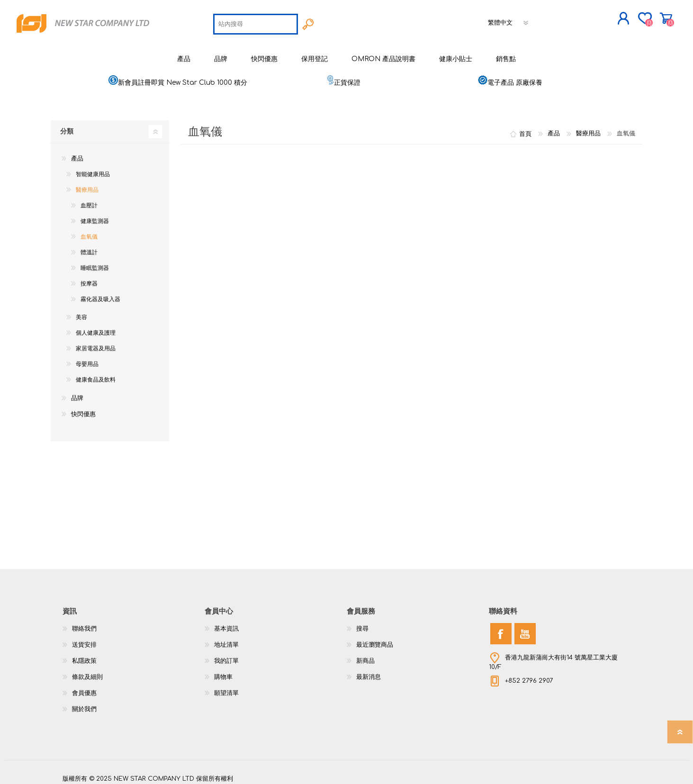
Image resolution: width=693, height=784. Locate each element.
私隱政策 (84, 656)
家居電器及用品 (96, 344)
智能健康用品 (93, 169)
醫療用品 (87, 185)
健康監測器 (95, 216)
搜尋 (362, 624)
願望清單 (226, 688)
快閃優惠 (83, 410)
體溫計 (89, 248)
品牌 (77, 393)
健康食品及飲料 (96, 375)
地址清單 (226, 640)
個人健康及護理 (96, 328)
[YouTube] (525, 629)
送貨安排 (84, 640)
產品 (77, 154)
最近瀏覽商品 (375, 640)
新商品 (365, 656)
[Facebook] (501, 629)
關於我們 (84, 704)
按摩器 (89, 279)
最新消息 (369, 672)
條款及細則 (87, 672)
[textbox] (256, 22)
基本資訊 (226, 624)
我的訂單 (226, 656)
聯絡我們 (84, 624)
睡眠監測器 (95, 263)
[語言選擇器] (509, 20)
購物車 (639, 16)
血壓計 (89, 201)
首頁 (525, 129)
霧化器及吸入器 (100, 294)
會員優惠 (84, 688)
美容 (81, 312)
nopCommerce (607, 765)
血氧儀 (89, 232)
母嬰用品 (87, 359)
